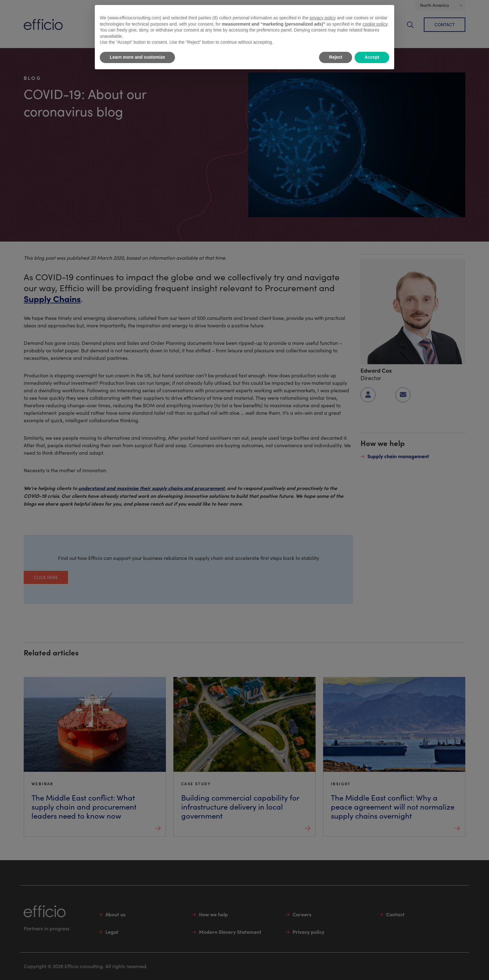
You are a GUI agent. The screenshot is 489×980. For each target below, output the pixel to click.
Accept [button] (372, 57)
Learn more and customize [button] (137, 57)
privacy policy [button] (323, 18)
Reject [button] (336, 57)
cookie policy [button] (375, 24)
